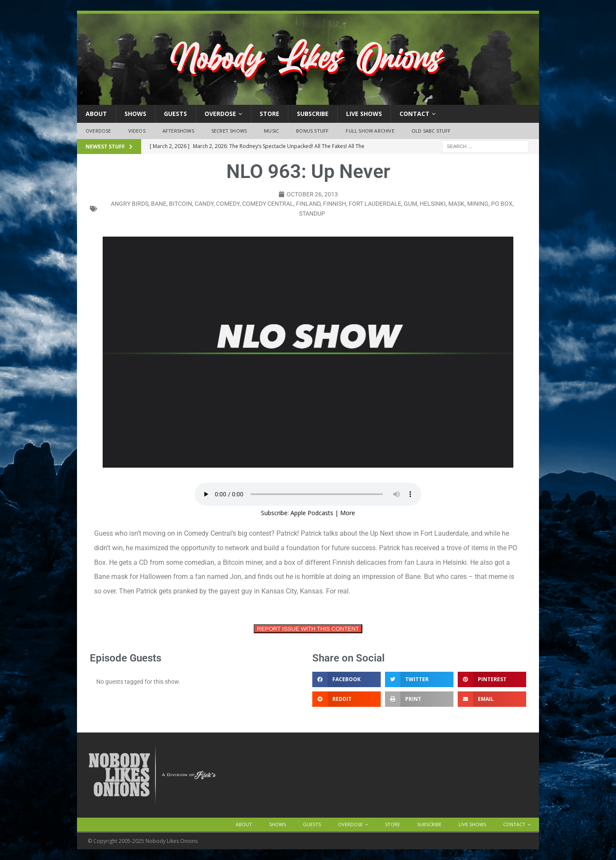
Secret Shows (229, 131)
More (348, 513)
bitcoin (181, 204)
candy (204, 204)
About (96, 114)
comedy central (268, 204)
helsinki (433, 204)
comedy (228, 204)
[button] (346, 679)
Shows (135, 114)
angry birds (130, 204)
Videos (137, 131)
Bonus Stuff (312, 131)
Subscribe (313, 114)
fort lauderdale (375, 204)
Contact (415, 114)
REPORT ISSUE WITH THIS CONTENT (308, 629)
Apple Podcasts (312, 513)
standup (312, 214)
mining (478, 204)
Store (269, 114)
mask (456, 204)
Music (271, 131)
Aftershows (178, 131)
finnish (335, 204)
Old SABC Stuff (431, 131)
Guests (175, 114)
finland (308, 204)
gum (410, 204)
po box (502, 204)
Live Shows (364, 114)
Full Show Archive (370, 131)
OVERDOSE (220, 114)
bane (159, 204)
